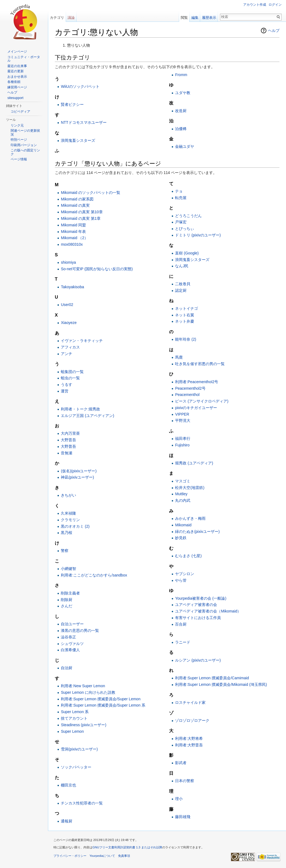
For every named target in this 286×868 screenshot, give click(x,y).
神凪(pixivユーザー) (77, 477)
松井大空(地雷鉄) (190, 488)
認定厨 (181, 290)
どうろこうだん (188, 216)
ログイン (275, 5)
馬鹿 (179, 357)
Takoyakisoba (72, 287)
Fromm (181, 75)
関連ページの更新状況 (25, 133)
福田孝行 (183, 438)
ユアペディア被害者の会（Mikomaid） (208, 611)
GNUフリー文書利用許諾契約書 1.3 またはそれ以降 (127, 847)
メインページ (17, 52)
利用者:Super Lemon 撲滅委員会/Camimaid (212, 678)
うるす (67, 385)
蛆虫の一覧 (70, 378)
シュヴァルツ (72, 644)
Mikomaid (183, 525)
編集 (195, 18)
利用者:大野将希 (189, 738)
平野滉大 (183, 421)
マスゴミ (183, 481)
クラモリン (70, 520)
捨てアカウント (74, 718)
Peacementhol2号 (190, 388)
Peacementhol (187, 395)
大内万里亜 (70, 433)
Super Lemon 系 (75, 712)
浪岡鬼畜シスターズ (78, 140)
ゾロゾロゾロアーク (192, 720)
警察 (65, 551)
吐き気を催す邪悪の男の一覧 (200, 364)
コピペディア (20, 112)
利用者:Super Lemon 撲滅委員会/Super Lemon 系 (103, 705)
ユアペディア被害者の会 (196, 605)
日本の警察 (185, 781)
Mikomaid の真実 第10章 (82, 212)
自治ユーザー (72, 624)
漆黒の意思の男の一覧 (80, 630)
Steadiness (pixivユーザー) (84, 725)
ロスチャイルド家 (190, 702)
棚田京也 (68, 785)
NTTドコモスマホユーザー (84, 122)
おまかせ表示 (17, 77)
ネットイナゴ (186, 308)
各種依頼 (14, 82)
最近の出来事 (17, 66)
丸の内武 (183, 500)
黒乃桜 (67, 533)
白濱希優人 (70, 650)
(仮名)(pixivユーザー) (79, 471)
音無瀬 (67, 453)
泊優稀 (181, 129)
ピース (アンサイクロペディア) (202, 401)
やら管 (181, 580)
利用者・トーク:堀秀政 (80, 409)
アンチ (67, 354)
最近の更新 (16, 71)
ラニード (183, 642)
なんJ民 (182, 266)
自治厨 (67, 668)
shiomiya (68, 262)
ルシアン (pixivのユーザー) (198, 660)
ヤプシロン (185, 574)
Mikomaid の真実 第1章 (81, 218)
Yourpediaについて (102, 856)
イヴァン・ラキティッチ (82, 341)
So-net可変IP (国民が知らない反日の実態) (97, 269)
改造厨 (181, 111)
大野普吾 (68, 446)
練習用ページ (17, 87)
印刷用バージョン (24, 145)
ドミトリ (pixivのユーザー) (198, 235)
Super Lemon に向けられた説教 (88, 692)
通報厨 (67, 821)
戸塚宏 (181, 222)
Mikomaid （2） (74, 238)
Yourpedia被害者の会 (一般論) (201, 598)
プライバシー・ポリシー (70, 856)
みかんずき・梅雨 (190, 518)
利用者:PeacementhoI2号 (197, 382)
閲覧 (184, 18)
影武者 (181, 763)
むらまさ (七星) (188, 556)
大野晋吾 (68, 440)
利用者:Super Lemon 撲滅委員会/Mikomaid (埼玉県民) (221, 684)
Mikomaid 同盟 (73, 225)
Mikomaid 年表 (73, 232)
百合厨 (181, 624)
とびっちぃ (185, 229)
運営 (65, 391)
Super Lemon (72, 731)
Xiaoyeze (69, 323)
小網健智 (68, 569)
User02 (67, 305)
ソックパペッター (76, 767)
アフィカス (70, 347)
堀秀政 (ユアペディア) (194, 463)
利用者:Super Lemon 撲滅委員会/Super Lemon (101, 699)
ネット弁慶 (185, 321)
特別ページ (19, 140)
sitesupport (15, 98)
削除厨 (67, 600)
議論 (71, 18)
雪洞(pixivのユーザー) (79, 749)
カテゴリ (57, 18)
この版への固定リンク (25, 152)
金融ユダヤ (185, 146)
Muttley (181, 494)
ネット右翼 (185, 315)
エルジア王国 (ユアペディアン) (87, 416)
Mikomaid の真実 (75, 205)
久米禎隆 (68, 513)
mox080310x (72, 244)
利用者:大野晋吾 (189, 745)
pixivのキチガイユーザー (196, 408)
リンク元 (17, 125)
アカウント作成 (255, 5)
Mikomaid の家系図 (77, 199)
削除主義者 (70, 593)
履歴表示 (209, 18)
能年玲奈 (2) (186, 339)
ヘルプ (274, 31)
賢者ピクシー (72, 104)
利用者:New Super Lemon (83, 686)
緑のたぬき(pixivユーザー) (197, 531)
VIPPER (182, 414)
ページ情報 (19, 159)
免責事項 (124, 856)
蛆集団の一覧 (72, 372)
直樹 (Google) (187, 253)
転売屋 (181, 198)
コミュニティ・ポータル (24, 59)
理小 (179, 799)
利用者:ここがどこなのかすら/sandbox (94, 575)
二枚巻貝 (183, 284)
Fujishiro (182, 445)
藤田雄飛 (183, 817)
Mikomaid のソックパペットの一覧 (91, 193)
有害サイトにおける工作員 (198, 618)
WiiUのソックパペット (80, 86)
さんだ (67, 606)
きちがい (68, 495)
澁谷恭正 (68, 637)
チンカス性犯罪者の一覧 (82, 803)
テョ (179, 191)
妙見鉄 (181, 538)
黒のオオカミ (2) (75, 526)
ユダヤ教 (183, 93)
